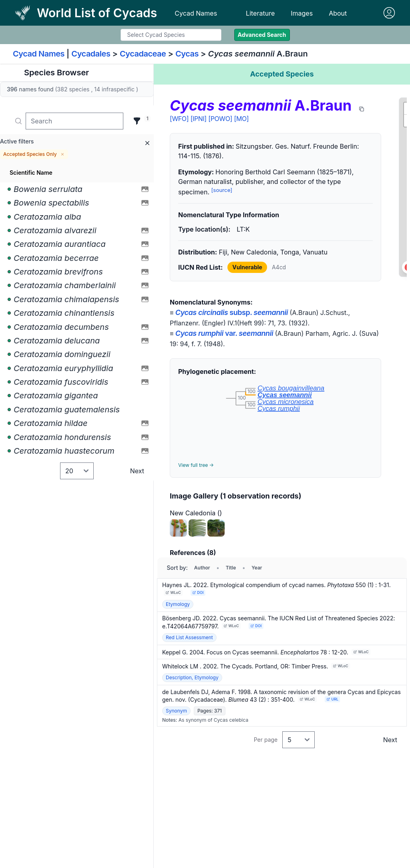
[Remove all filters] (147, 143)
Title (231, 568)
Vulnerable (247, 267)
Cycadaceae (143, 54)
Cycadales (91, 54)
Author (202, 568)
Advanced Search (262, 35)
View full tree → (196, 465)
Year (257, 568)
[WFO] (179, 119)
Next (137, 471)
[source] (222, 190)
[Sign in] (389, 13)
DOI (198, 592)
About (338, 13)
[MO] (242, 119)
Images (302, 13)
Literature (260, 13)
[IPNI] (199, 119)
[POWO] (220, 119)
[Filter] (137, 121)
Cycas (187, 54)
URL (332, 699)
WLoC (173, 592)
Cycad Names (196, 13)
